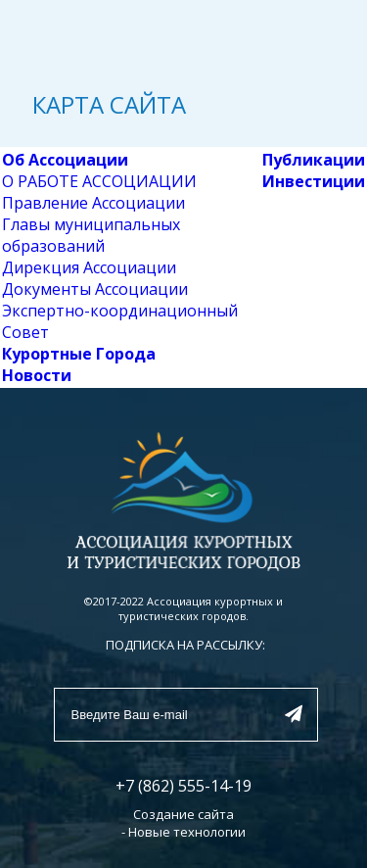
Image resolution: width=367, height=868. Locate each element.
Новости (37, 375)
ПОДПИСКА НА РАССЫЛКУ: (185, 645)
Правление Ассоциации (93, 203)
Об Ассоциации (65, 160)
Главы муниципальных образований (91, 235)
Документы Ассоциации (95, 289)
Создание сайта (183, 814)
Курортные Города (79, 354)
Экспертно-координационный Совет (120, 321)
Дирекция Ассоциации (89, 267)
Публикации (314, 160)
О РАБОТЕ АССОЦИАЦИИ (99, 181)
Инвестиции (314, 181)
